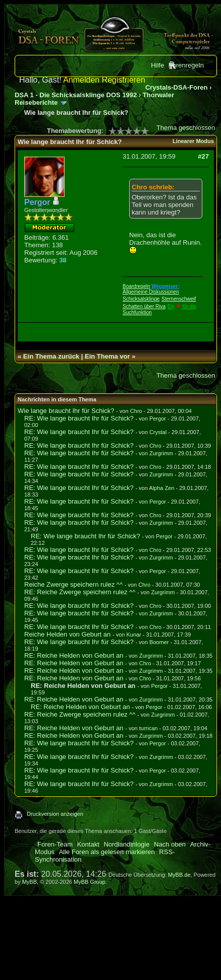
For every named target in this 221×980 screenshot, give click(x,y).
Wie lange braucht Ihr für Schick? (66, 411)
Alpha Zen (161, 488)
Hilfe (157, 65)
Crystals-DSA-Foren (177, 87)
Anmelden (81, 80)
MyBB (30, 882)
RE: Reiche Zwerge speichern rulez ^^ (80, 592)
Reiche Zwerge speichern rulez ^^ (73, 584)
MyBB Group (90, 882)
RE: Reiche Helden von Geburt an (74, 655)
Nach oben (170, 844)
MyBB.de (179, 875)
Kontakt (88, 844)
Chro (136, 411)
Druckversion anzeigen (55, 814)
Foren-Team (55, 844)
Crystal (158, 432)
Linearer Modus (193, 141)
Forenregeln (186, 65)
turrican (149, 728)
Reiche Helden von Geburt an (67, 634)
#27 (203, 156)
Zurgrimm (161, 453)
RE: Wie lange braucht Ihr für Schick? (79, 418)
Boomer (159, 642)
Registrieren (124, 80)
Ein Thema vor (107, 356)
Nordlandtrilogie (126, 844)
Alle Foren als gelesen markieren (107, 852)
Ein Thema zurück (51, 356)
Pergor (158, 418)
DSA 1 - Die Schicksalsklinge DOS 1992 (76, 95)
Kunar (133, 635)
